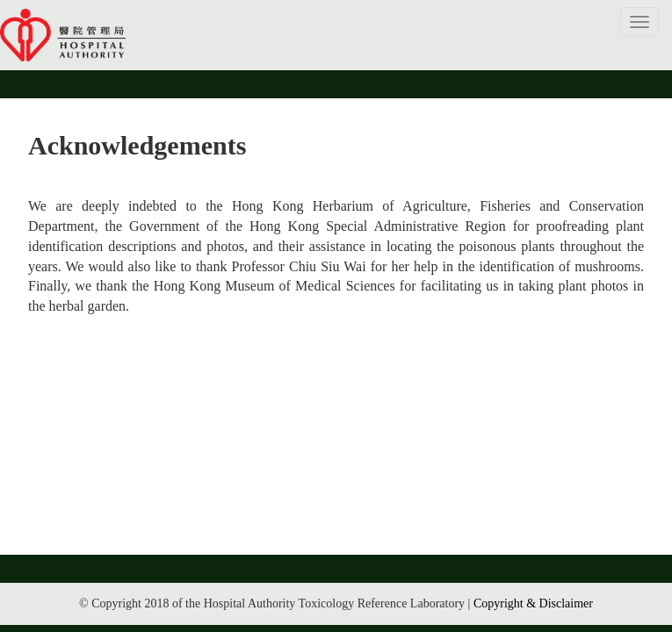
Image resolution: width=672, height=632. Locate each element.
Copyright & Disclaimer (533, 603)
